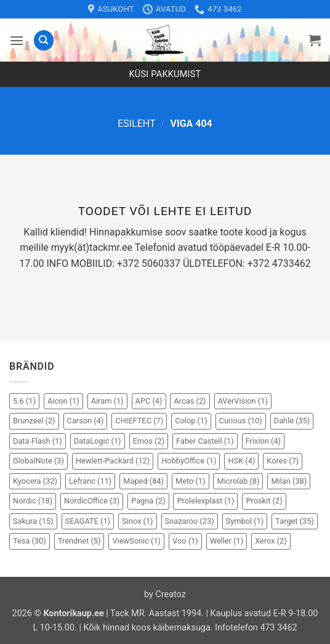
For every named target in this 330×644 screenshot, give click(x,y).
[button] (17, 40)
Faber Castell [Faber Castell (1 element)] (205, 441)
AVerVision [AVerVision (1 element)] (243, 401)
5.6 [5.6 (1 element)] (24, 401)
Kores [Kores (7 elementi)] (283, 461)
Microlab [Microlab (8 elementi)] (238, 481)
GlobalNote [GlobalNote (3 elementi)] (38, 461)
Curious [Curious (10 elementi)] (241, 421)
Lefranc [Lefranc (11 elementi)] (90, 481)
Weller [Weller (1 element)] (227, 541)
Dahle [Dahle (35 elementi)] (292, 421)
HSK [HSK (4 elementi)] (241, 461)
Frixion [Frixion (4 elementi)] (263, 441)
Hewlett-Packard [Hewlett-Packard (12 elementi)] (113, 461)
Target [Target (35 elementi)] (295, 521)
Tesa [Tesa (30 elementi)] (30, 541)
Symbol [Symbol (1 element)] (245, 521)
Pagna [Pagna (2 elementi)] (148, 501)
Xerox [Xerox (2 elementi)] (271, 541)
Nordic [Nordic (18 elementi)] (33, 501)
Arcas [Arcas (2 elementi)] (190, 401)
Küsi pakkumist (165, 74)
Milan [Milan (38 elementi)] (289, 481)
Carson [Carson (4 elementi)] (86, 421)
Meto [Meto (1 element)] (191, 481)
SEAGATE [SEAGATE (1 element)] (88, 521)
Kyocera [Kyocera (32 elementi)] (35, 481)
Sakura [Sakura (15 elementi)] (33, 521)
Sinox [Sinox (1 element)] (138, 521)
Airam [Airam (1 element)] (107, 401)
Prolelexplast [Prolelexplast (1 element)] (205, 501)
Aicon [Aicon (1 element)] (63, 401)
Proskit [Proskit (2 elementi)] (264, 501)
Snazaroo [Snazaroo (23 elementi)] (190, 521)
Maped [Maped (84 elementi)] (143, 481)
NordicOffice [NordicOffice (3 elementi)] (92, 501)
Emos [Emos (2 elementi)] (149, 441)
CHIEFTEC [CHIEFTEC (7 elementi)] (139, 421)
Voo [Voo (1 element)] (185, 541)
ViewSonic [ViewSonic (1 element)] (136, 541)
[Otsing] (44, 40)
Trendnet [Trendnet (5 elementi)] (79, 541)
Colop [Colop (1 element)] (191, 421)
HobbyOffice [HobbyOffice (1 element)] (189, 461)
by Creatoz (165, 594)
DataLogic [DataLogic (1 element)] (98, 441)
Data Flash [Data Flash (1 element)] (38, 441)
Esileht (136, 124)
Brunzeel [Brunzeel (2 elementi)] (34, 421)
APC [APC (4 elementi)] (149, 401)
